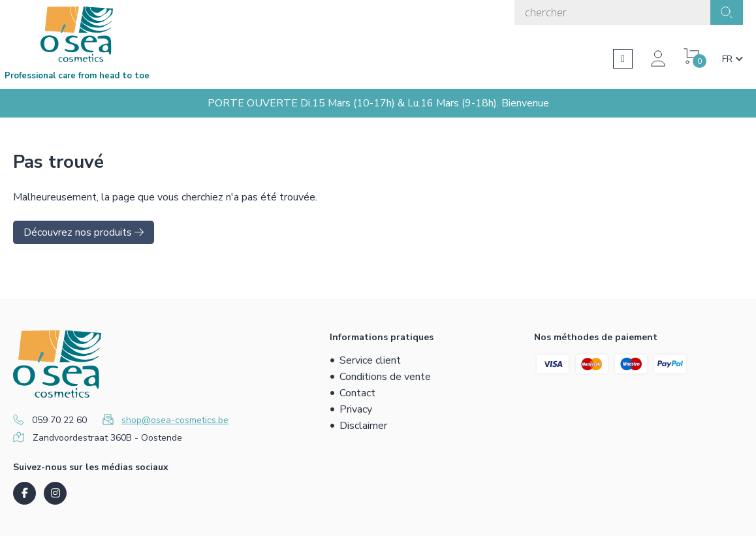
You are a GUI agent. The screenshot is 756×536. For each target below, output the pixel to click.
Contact (357, 393)
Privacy (356, 409)
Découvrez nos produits (84, 232)
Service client (370, 360)
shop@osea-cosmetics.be (175, 420)
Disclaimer (363, 426)
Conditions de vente (385, 377)
